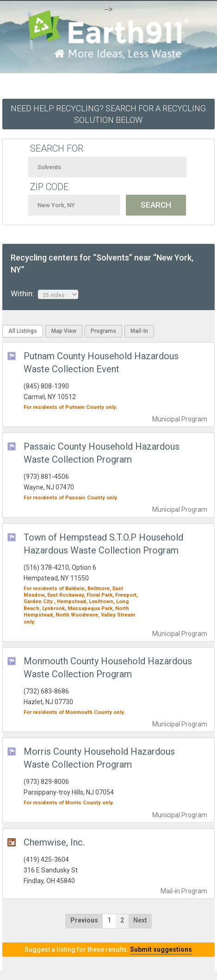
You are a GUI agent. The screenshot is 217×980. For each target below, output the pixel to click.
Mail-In (139, 331)
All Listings (23, 331)
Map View (64, 331)
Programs (103, 331)
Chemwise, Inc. (54, 842)
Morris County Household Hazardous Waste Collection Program (99, 758)
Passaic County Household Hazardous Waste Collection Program (102, 453)
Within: (44, 294)
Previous (84, 920)
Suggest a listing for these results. (108, 949)
